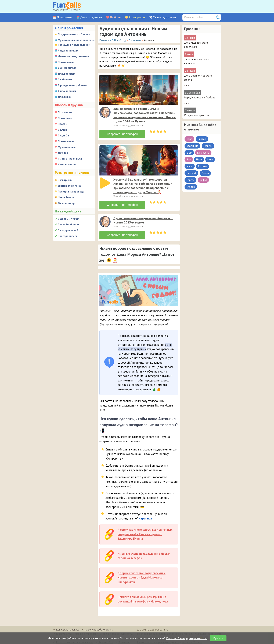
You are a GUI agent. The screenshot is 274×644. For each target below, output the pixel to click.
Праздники (64, 17)
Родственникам (68, 50)
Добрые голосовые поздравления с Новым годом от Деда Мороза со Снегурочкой (142, 575)
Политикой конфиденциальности (186, 638)
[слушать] (105, 112)
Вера (189, 139)
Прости (62, 124)
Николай (191, 173)
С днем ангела (67, 68)
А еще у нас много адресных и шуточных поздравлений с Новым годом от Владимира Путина (145, 532)
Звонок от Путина (69, 186)
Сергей (190, 180)
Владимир (192, 146)
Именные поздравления (73, 56)
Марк (190, 166)
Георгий (208, 146)
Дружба (63, 153)
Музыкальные (67, 147)
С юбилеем (65, 79)
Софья (203, 180)
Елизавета (203, 153)
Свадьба (63, 135)
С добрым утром (68, 219)
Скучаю (63, 130)
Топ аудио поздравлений (74, 45)
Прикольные (66, 62)
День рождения (91, 17)
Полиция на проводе (71, 191)
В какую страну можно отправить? (77, 632)
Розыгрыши (137, 17)
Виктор (202, 139)
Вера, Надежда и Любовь (200, 97)
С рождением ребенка (72, 85)
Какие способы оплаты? (99, 628)
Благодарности (68, 236)
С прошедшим (67, 91)
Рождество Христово (197, 115)
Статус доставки (164, 17)
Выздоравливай (68, 230)
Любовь (115, 17)
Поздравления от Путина (74, 34)
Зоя (189, 159)
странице (146, 516)
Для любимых (67, 74)
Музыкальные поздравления (76, 40)
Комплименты (67, 164)
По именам (65, 112)
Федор (191, 187)
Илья (210, 159)
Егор (189, 153)
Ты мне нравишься (70, 159)
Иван (199, 159)
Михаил (203, 166)
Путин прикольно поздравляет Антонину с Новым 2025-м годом (143, 219)
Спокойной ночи (68, 224)
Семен (205, 173)
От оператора (67, 203)
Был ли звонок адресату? (118, 632)
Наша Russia (66, 197)
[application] (105, 113)
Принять (218, 638)
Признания (65, 118)
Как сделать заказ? (68, 628)
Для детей (65, 97)
